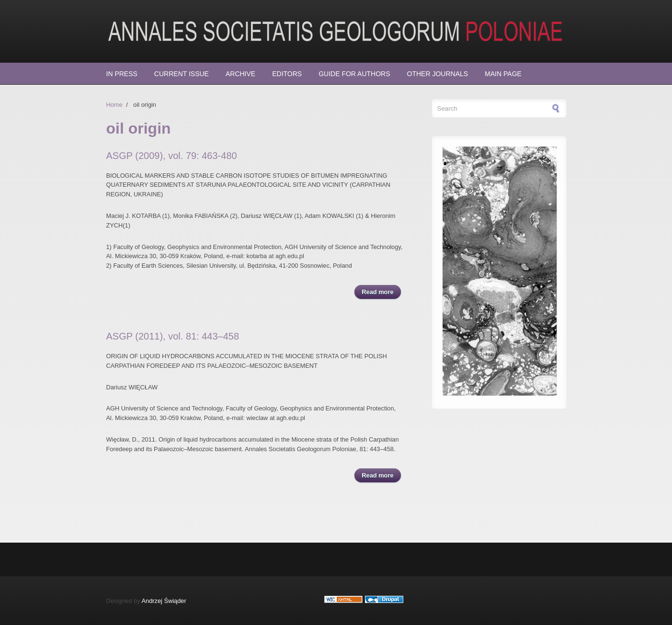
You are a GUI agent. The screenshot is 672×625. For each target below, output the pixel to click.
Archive (240, 74)
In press (122, 74)
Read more (381, 291)
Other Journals (438, 74)
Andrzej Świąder (164, 601)
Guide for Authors (354, 74)
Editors (287, 74)
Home (114, 105)
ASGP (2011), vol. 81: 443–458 (173, 336)
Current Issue (182, 74)
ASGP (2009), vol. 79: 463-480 (172, 156)
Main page (503, 74)
